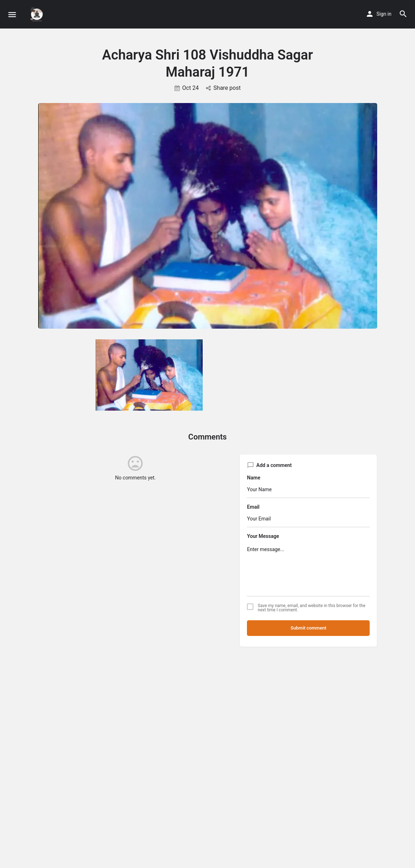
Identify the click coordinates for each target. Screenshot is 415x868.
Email (253, 507)
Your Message (263, 536)
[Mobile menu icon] (12, 14)
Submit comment (308, 628)
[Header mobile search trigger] (403, 14)
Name (254, 478)
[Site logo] (38, 14)
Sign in (384, 14)
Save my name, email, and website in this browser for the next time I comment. (311, 608)
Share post (223, 88)
